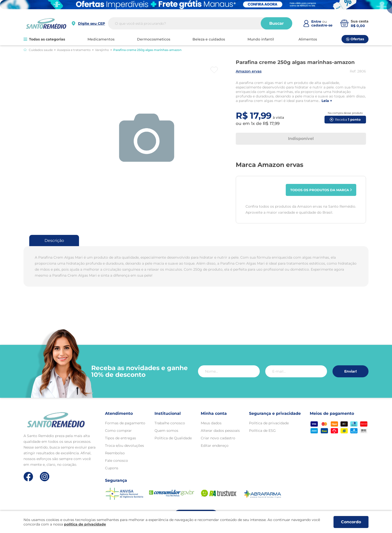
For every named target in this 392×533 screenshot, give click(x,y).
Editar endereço (215, 446)
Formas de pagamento (125, 423)
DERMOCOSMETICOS (154, 39)
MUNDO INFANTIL (261, 39)
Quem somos (166, 431)
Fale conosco (116, 461)
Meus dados (211, 423)
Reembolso (115, 453)
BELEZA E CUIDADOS (209, 39)
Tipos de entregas (120, 438)
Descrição (54, 241)
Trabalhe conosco (170, 423)
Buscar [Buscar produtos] (276, 23)
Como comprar (118, 431)
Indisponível (301, 139)
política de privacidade (85, 524)
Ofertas (355, 39)
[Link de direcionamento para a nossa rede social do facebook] (28, 477)
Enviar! (350, 371)
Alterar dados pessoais (220, 431)
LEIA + (327, 101)
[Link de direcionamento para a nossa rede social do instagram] (45, 477)
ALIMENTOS (308, 39)
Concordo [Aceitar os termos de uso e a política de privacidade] (351, 522)
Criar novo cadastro (218, 438)
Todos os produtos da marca (321, 190)
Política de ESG (262, 431)
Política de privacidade (269, 423)
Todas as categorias (44, 39)
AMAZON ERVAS (249, 71)
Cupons (112, 468)
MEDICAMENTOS (101, 39)
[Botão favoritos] (214, 70)
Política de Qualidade (173, 438)
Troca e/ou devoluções (124, 446)
